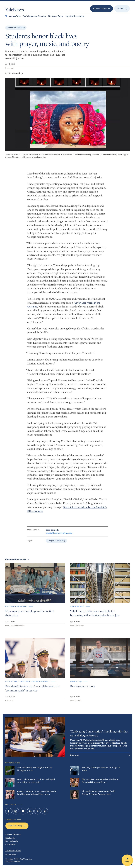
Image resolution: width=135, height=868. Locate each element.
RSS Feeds (10, 838)
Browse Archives (13, 834)
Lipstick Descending (75, 16)
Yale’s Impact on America (34, 16)
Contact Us (11, 845)
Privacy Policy (11, 854)
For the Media (12, 841)
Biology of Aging (56, 16)
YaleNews (15, 10)
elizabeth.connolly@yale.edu (59, 537)
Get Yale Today (17, 826)
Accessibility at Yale (13, 851)
